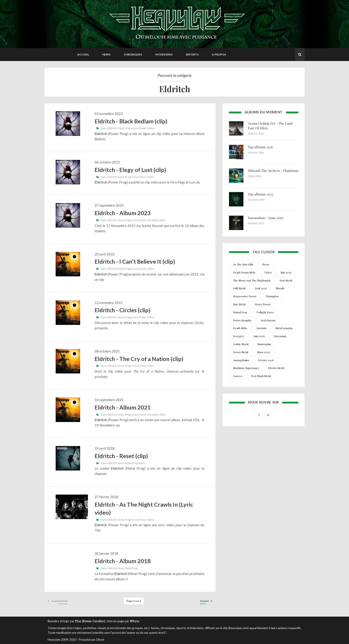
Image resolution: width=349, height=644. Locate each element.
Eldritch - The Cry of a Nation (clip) (139, 359)
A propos (219, 54)
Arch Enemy (268, 320)
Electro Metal (276, 368)
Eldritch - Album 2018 (123, 561)
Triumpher (272, 296)
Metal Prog (131, 463)
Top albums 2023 (261, 194)
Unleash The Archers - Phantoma (273, 171)
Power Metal (241, 352)
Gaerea (237, 376)
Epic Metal (239, 304)
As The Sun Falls (243, 264)
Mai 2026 (286, 272)
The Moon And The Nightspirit (252, 280)
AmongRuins (241, 360)
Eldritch (112, 128)
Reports (192, 54)
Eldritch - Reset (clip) (121, 456)
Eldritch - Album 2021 (123, 407)
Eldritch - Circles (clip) (123, 310)
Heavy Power (263, 304)
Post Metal (286, 280)
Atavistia (261, 328)
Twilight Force (265, 312)
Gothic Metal (241, 344)
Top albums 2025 (260, 147)
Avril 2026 (261, 288)
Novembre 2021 (156, 415)
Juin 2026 (259, 336)
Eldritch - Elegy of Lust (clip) (130, 170)
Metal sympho (284, 328)
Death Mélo (240, 328)
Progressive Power (136, 128)
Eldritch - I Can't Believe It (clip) (135, 261)
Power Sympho (242, 320)
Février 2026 (266, 360)
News (106, 54)
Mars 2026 (264, 352)
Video (151, 128)
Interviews (164, 54)
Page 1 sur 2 (134, 601)
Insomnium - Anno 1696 (266, 218)
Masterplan (264, 344)
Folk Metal (239, 288)
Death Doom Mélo (244, 272)
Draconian (280, 336)
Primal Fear (240, 312)
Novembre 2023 (156, 220)
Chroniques (133, 54)
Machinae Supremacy (246, 368)
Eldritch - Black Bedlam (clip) (131, 121)
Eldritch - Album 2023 (123, 213)
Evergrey (239, 336)
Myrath (280, 288)
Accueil (83, 54)
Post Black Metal (261, 376)
